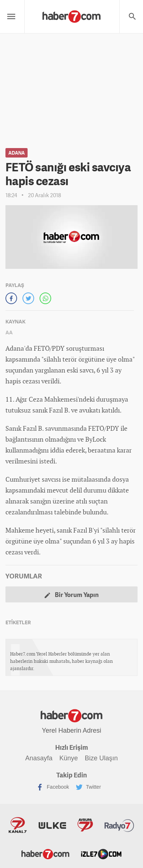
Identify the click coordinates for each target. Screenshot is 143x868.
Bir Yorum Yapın (72, 595)
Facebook (53, 787)
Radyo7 (119, 825)
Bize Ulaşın (101, 758)
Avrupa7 (85, 825)
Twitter (88, 787)
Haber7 (45, 853)
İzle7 (101, 853)
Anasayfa (39, 758)
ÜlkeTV (52, 825)
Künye (68, 758)
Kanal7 (18, 825)
